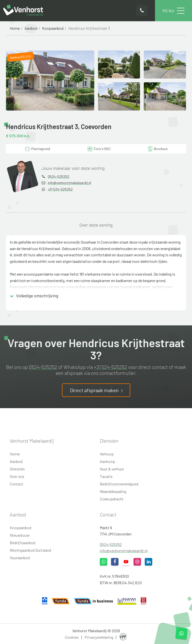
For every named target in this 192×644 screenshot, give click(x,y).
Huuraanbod (20, 558)
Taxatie (106, 476)
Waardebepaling (113, 491)
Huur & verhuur (112, 469)
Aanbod (31, 28)
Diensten (17, 469)
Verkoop (107, 454)
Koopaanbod (53, 28)
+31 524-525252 (60, 189)
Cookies (72, 637)
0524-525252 (58, 176)
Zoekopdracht (112, 499)
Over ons (17, 476)
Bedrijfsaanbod (22, 543)
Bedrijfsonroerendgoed (119, 484)
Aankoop (107, 461)
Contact (16, 484)
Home (15, 28)
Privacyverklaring (99, 637)
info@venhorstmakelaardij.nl (69, 183)
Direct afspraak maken (94, 390)
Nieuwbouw (20, 535)
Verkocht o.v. (20, 57)
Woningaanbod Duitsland (30, 550)
